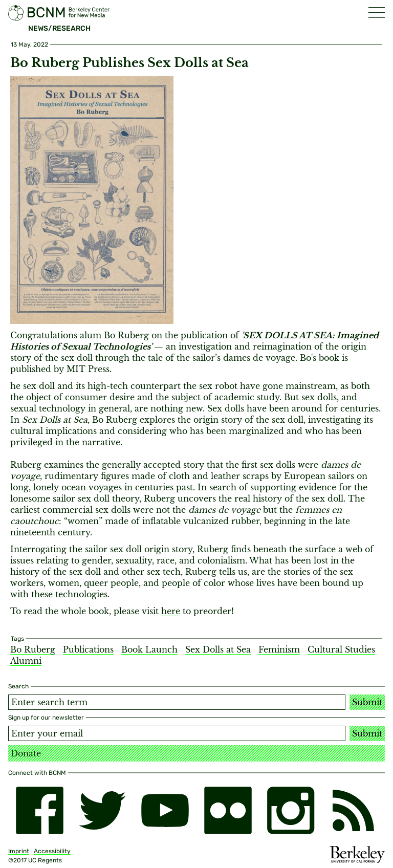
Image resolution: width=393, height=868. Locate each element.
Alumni (26, 661)
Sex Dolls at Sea (218, 649)
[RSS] (353, 810)
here (171, 611)
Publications (88, 649)
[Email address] (177, 733)
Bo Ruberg (33, 649)
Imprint (19, 851)
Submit (367, 702)
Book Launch (149, 649)
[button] (377, 13)
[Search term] (177, 702)
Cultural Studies (341, 649)
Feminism (279, 649)
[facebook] (40, 810)
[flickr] (228, 810)
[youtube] (165, 810)
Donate (26, 753)
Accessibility (52, 851)
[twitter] (103, 810)
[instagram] (291, 810)
